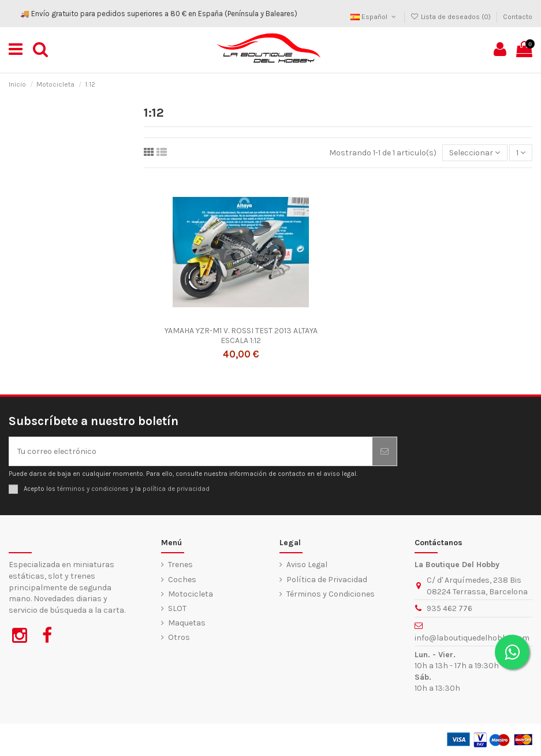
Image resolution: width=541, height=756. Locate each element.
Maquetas (187, 623)
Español (374, 17)
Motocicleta (191, 594)
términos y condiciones (93, 489)
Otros (179, 637)
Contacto (518, 17)
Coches (182, 580)
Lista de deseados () (452, 17)
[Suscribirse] (385, 451)
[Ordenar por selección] (475, 153)
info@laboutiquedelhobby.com (472, 638)
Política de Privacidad (327, 580)
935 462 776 (449, 608)
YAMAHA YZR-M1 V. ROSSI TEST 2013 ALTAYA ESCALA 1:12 (241, 336)
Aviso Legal (307, 565)
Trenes (180, 565)
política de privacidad (176, 489)
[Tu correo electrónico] (191, 451)
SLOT (177, 608)
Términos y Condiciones (331, 594)
